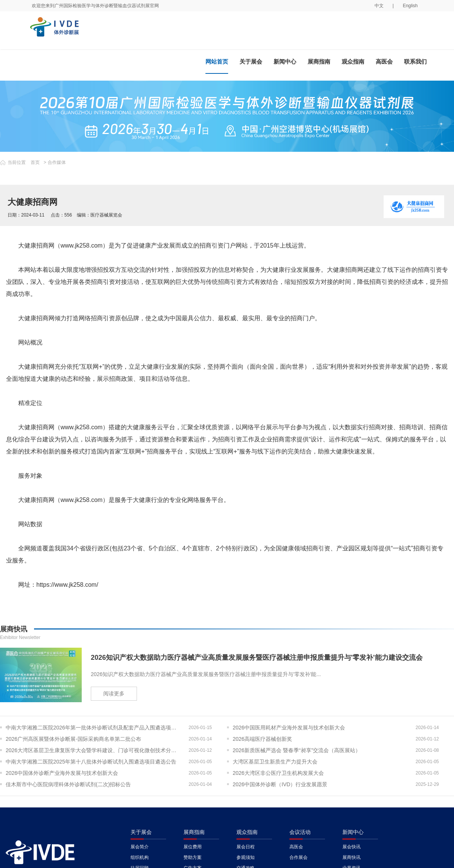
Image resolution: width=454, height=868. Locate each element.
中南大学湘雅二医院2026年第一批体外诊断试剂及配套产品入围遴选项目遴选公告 (94, 728)
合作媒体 (57, 162)
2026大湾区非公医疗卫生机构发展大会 (278, 773)
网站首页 (217, 62)
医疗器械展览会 (106, 215)
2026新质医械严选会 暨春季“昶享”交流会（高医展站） (297, 750)
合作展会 (299, 857)
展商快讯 (351, 857)
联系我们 (415, 62)
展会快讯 (351, 847)
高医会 (384, 62)
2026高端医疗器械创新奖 (262, 739)
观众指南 (353, 62)
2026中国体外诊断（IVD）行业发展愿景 (280, 784)
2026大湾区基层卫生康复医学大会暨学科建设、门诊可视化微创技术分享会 (94, 750)
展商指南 (319, 62)
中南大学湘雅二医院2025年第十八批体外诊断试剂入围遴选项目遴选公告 (91, 762)
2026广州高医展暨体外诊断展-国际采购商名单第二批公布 (73, 739)
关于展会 (251, 62)
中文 (379, 6)
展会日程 (246, 847)
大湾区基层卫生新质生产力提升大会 (275, 762)
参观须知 (246, 857)
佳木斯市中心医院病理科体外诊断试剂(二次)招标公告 (68, 784)
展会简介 (140, 847)
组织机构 (140, 857)
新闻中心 (285, 62)
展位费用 (193, 847)
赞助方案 (193, 857)
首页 (35, 162)
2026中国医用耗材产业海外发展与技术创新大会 (289, 728)
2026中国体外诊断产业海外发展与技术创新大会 (62, 773)
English (410, 6)
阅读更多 (114, 693)
